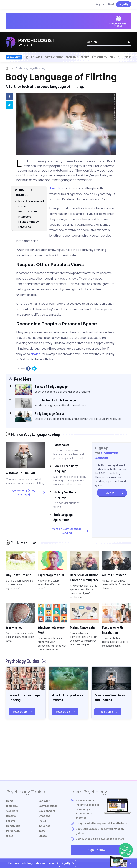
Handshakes (61, 445)
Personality (100, 57)
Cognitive (72, 57)
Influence (44, 827)
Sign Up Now (109, 851)
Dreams (85, 57)
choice (35, 354)
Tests (42, 832)
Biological (12, 807)
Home (10, 802)
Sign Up (124, 4)
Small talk (56, 188)
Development (47, 812)
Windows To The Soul (22, 473)
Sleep (10, 837)
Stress (43, 837)
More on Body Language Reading (67, 531)
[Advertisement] (68, 752)
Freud (42, 822)
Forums (11, 822)
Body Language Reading (31, 68)
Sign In (100, 4)
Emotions (44, 817)
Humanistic (13, 827)
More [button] (126, 57)
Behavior (37, 57)
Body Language (54, 57)
